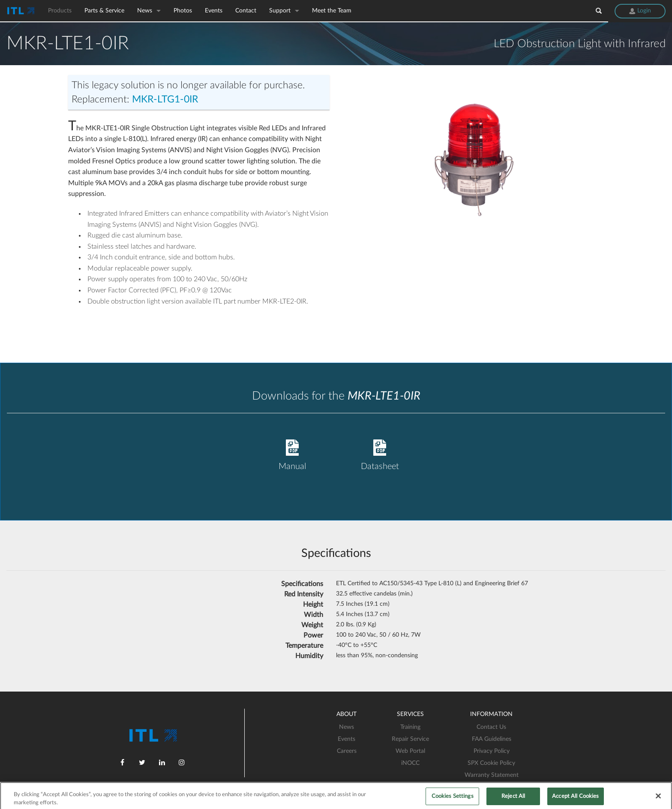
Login (640, 11)
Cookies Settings (453, 799)
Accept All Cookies (575, 799)
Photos (183, 11)
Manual (292, 446)
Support (280, 11)
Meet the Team (332, 11)
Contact (246, 11)
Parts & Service (104, 11)
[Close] (658, 799)
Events (214, 11)
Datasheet (380, 446)
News (145, 11)
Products (60, 11)
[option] (473, 157)
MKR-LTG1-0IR (165, 99)
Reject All (513, 799)
